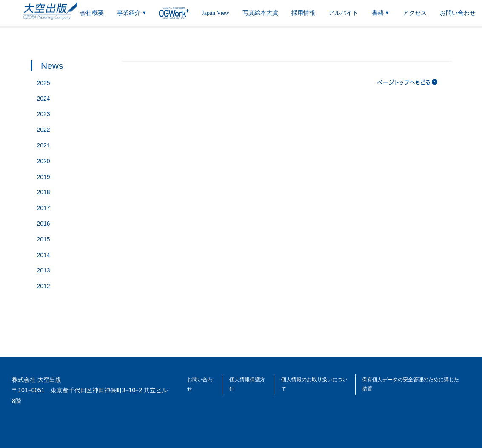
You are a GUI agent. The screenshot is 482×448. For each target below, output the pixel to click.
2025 (44, 83)
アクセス (415, 13)
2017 (44, 208)
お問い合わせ (458, 13)
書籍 (381, 14)
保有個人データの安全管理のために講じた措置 (411, 384)
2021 (44, 145)
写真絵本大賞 (260, 13)
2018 (44, 192)
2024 (44, 99)
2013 (44, 270)
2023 (44, 114)
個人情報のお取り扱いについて (314, 384)
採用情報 (303, 13)
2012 (44, 286)
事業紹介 (132, 14)
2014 (44, 255)
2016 (44, 224)
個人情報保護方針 (247, 384)
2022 (44, 130)
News (52, 66)
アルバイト (343, 13)
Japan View (215, 13)
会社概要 (92, 13)
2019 (44, 177)
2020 (44, 161)
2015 (44, 239)
